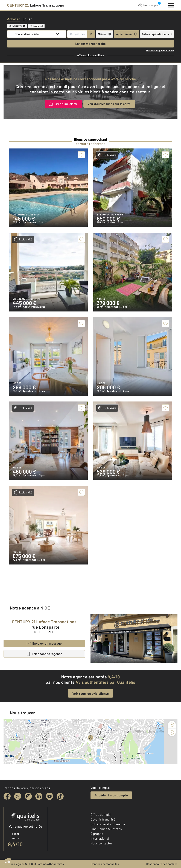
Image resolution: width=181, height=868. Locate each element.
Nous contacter (101, 843)
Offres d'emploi (101, 814)
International (100, 838)
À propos (97, 834)
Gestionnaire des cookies (162, 864)
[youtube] (49, 796)
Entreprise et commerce (108, 824)
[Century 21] (36, 5)
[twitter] (18, 796)
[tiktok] (60, 796)
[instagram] (28, 796)
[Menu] (171, 5)
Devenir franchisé (103, 819)
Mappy (36, 762)
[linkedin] (39, 796)
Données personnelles (105, 864)
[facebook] (7, 796)
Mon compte (148, 5)
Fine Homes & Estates (106, 829)
